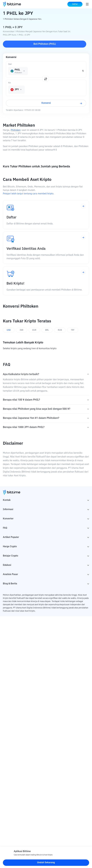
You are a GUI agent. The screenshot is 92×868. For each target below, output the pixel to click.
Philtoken (16, 130)
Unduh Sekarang (46, 863)
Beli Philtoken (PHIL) (45, 44)
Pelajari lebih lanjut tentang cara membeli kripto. (28, 194)
